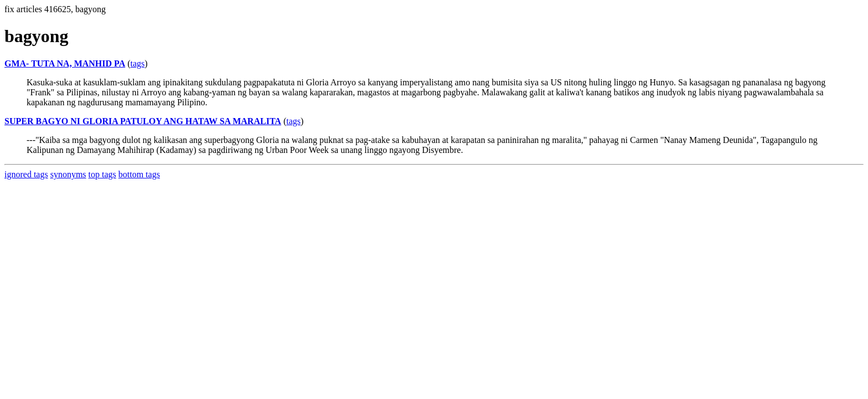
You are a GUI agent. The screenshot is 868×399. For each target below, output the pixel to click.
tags (138, 63)
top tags (102, 174)
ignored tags (26, 174)
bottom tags (139, 174)
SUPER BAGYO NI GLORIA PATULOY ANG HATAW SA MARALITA (143, 121)
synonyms (68, 174)
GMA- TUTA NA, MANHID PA (65, 63)
